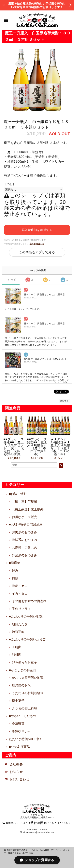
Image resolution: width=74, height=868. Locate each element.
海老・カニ (20, 586)
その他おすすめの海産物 (29, 601)
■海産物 (15, 563)
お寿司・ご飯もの (24, 548)
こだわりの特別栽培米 (28, 693)
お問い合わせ (19, 779)
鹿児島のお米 (21, 685)
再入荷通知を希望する (37, 230)
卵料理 (17, 655)
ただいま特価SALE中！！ (27, 739)
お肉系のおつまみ (24, 532)
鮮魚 (15, 570)
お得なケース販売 (24, 517)
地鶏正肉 (18, 632)
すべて (12, 280)
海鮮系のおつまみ (24, 540)
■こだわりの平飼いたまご (27, 639)
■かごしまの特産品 (22, 670)
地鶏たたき (20, 624)
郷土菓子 (18, 701)
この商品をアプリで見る (37, 252)
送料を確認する (37, 244)
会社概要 (16, 764)
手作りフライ (21, 609)
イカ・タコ (20, 594)
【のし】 (10, 184)
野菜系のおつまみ (24, 555)
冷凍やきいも (21, 731)
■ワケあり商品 (19, 747)
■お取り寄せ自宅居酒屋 (26, 524)
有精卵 (17, 647)
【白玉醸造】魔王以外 (28, 509)
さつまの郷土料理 (24, 708)
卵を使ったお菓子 (24, 662)
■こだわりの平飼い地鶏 (26, 616)
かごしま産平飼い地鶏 (28, 678)
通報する (64, 401)
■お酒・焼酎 (18, 494)
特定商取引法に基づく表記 (21, 853)
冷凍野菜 (18, 724)
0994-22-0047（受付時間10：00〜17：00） (39, 823)
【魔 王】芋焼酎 (24, 502)
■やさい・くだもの (22, 716)
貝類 (15, 578)
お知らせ (18, 772)
